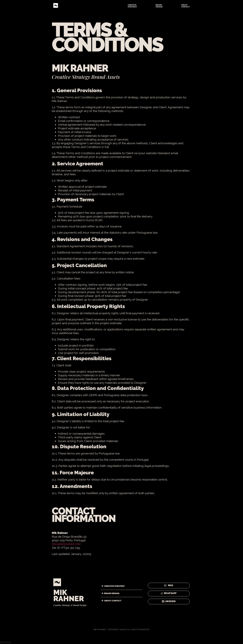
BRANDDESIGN (159, 6)
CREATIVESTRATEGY (132, 6)
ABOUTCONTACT (185, 6)
